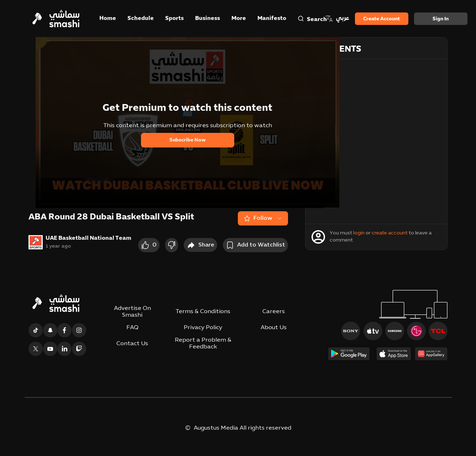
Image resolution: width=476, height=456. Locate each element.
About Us (274, 328)
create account (390, 233)
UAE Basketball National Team (88, 238)
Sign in (441, 19)
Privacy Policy (203, 328)
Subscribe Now (188, 140)
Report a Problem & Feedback (203, 344)
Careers (274, 312)
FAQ (132, 328)
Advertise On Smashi (132, 312)
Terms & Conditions (203, 312)
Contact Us (132, 344)
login (359, 233)
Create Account (381, 19)
